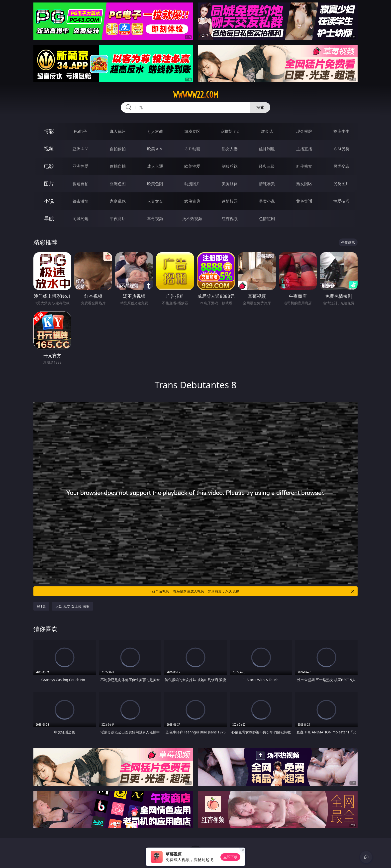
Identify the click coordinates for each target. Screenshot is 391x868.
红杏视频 (230, 219)
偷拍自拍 (118, 166)
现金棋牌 (304, 131)
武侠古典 (192, 201)
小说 (49, 201)
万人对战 (155, 131)
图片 (49, 184)
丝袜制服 (267, 149)
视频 (49, 149)
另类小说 (267, 201)
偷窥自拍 (81, 184)
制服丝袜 (230, 166)
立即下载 (230, 857)
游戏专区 (192, 131)
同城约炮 (81, 219)
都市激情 (81, 201)
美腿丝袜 (230, 184)
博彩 (49, 131)
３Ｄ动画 (192, 149)
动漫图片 (192, 184)
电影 (49, 166)
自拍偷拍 (118, 149)
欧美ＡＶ (155, 149)
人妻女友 (155, 201)
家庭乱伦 (118, 201)
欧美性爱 (192, 166)
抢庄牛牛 (341, 131)
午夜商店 (118, 219)
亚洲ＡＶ (81, 149)
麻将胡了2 (230, 131)
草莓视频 (155, 219)
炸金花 (267, 131)
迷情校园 (230, 201)
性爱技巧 (341, 201)
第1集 (41, 606)
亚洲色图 (118, 184)
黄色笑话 (304, 201)
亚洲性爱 (81, 166)
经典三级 (267, 166)
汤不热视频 (192, 219)
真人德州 (118, 131)
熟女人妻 (230, 149)
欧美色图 (155, 184)
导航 (49, 218)
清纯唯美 (267, 184)
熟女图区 (304, 184)
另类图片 (341, 184)
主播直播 (304, 149)
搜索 (260, 107)
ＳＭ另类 (341, 149)
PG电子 (80, 131)
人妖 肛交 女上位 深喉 (72, 606)
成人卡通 (155, 166)
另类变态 (341, 166)
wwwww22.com (196, 95)
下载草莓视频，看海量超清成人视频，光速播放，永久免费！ (252, 591)
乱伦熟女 (304, 166)
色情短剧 (267, 219)
